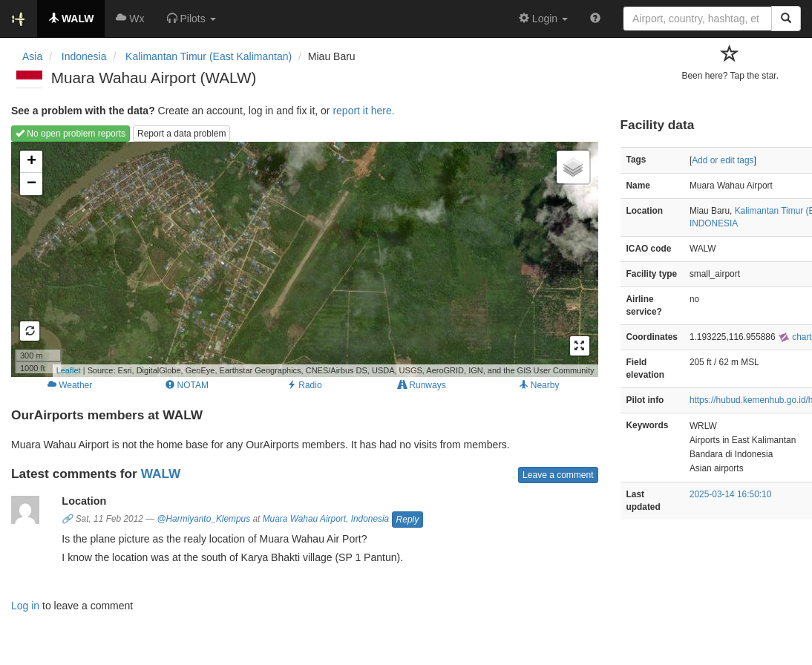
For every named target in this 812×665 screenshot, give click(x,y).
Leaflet (69, 370)
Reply (408, 520)
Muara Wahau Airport (304, 519)
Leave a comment (558, 475)
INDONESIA (714, 223)
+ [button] (32, 162)
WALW (161, 474)
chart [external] (795, 337)
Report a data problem (181, 134)
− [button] (32, 184)
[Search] (786, 19)
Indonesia (370, 519)
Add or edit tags (723, 160)
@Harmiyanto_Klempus (203, 519)
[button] (191, 19)
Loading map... (303, 259)
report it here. (363, 111)
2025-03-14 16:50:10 (730, 494)
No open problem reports (71, 134)
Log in (25, 606)
